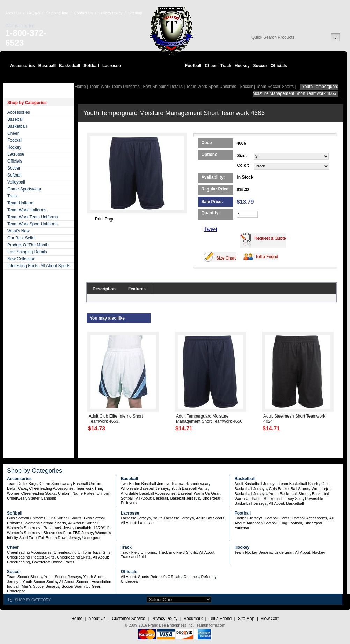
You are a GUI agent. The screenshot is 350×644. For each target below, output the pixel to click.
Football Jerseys (248, 518)
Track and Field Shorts (177, 552)
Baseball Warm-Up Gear (199, 493)
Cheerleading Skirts (74, 557)
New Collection (21, 259)
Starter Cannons (42, 498)
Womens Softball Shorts (45, 523)
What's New (19, 231)
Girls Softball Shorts (64, 518)
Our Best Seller (21, 238)
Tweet (210, 229)
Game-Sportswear (24, 189)
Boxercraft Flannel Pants (53, 562)
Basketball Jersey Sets (283, 499)
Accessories (23, 66)
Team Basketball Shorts (299, 484)
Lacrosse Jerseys (136, 518)
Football (193, 66)
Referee (208, 577)
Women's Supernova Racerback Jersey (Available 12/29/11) (58, 528)
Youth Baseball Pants (189, 488)
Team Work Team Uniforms (32, 217)
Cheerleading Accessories (52, 488)
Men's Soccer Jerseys (40, 586)
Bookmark (193, 619)
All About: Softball (83, 523)
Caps (22, 488)
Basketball (70, 66)
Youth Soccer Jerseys (63, 577)
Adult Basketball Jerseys (255, 484)
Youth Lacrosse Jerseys (173, 518)
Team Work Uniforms (27, 210)
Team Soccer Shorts (275, 87)
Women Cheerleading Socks (31, 493)
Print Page (105, 219)
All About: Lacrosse (137, 523)
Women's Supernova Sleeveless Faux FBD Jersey (50, 533)
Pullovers (129, 503)
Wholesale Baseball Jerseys (145, 488)
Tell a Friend (220, 619)
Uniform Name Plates (76, 493)
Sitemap (135, 13)
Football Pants (277, 518)
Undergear (211, 498)
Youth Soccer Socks (40, 582)
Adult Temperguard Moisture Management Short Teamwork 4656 (209, 419)
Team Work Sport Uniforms (32, 224)
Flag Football (291, 523)
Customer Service (128, 619)
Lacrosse (112, 66)
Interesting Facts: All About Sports (39, 266)
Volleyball (16, 182)
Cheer (211, 66)
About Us (13, 13)
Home (80, 87)
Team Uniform (20, 203)
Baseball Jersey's (185, 498)
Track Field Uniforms (138, 552)
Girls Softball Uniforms (26, 518)
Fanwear (242, 527)
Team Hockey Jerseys (253, 552)
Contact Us (83, 13)
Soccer (260, 66)
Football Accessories (309, 518)
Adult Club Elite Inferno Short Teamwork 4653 (116, 419)
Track (226, 66)
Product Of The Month (28, 245)
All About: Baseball (152, 498)
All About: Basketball (286, 503)
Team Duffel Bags (22, 484)
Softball (91, 66)
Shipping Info (57, 13)
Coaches (191, 577)
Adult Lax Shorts (210, 518)
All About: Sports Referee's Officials (151, 577)
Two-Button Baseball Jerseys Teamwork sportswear (165, 484)
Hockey (242, 66)
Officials (279, 66)
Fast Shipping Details (27, 252)
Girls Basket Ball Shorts (289, 489)
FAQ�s (33, 13)
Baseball (47, 66)
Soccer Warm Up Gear (81, 586)
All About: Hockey (310, 552)
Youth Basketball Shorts (289, 494)
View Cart (270, 619)
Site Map (246, 619)
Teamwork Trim (89, 488)
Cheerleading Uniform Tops (77, 552)
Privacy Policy (110, 13)
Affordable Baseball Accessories (148, 493)
